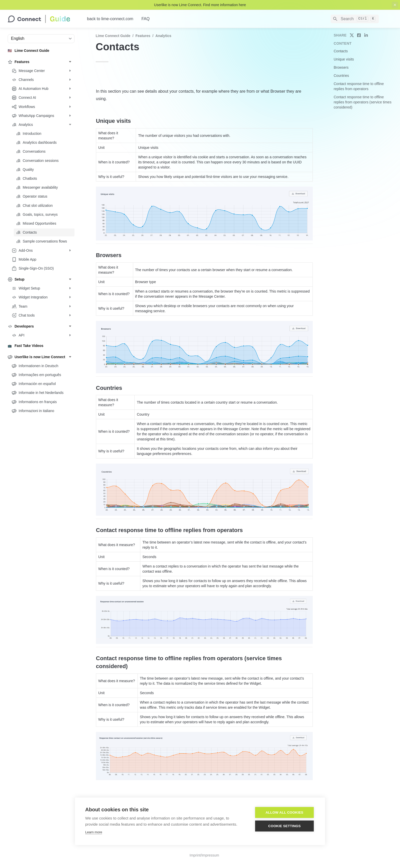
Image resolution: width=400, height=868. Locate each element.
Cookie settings (284, 826)
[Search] (355, 19)
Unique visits (344, 59)
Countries (341, 76)
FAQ (145, 19)
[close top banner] (395, 5)
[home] (43, 19)
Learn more (94, 832)
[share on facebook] (359, 35)
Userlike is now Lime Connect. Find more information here (200, 5)
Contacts (341, 51)
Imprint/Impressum (204, 855)
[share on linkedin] (366, 35)
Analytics (163, 36)
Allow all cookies (284, 812)
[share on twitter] (352, 35)
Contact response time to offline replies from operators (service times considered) (362, 102)
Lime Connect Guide (113, 36)
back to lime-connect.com (110, 19)
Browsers (341, 67)
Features (143, 36)
